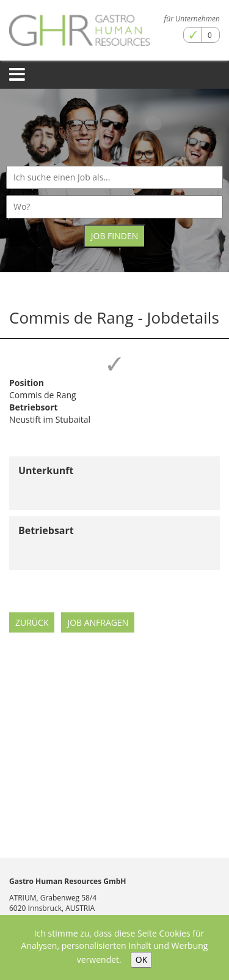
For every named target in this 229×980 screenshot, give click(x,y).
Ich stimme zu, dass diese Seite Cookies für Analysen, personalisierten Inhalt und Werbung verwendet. (115, 946)
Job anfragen (98, 622)
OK (141, 960)
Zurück (32, 622)
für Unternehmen (192, 19)
